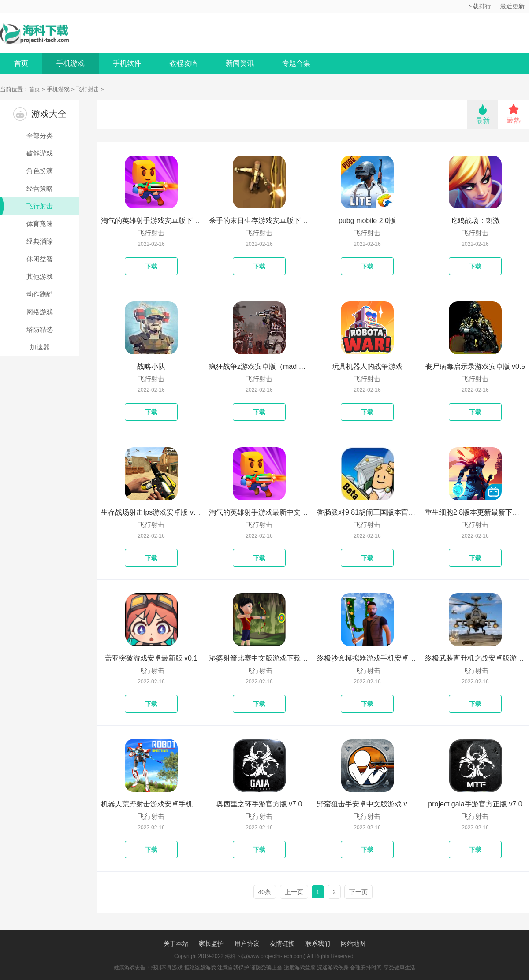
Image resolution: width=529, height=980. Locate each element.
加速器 (40, 347)
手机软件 (127, 63)
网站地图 (353, 943)
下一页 (358, 892)
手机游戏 (71, 63)
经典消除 (40, 241)
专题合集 (296, 63)
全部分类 (40, 135)
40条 (265, 892)
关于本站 (176, 943)
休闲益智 (40, 259)
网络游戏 (40, 312)
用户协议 (247, 943)
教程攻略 (183, 63)
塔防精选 (40, 329)
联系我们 (318, 943)
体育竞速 (40, 224)
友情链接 (282, 943)
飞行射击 (88, 89)
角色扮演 (40, 171)
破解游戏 (40, 153)
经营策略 (40, 188)
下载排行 (479, 6)
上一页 (294, 892)
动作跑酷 (40, 294)
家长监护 (211, 943)
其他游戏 (40, 277)
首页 (21, 63)
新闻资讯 (240, 63)
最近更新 (512, 6)
